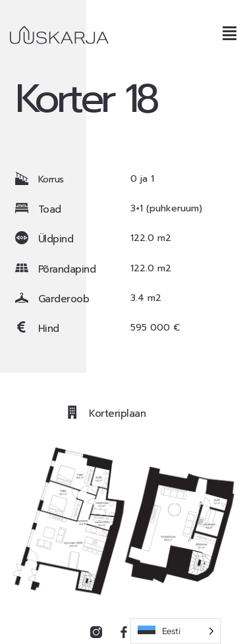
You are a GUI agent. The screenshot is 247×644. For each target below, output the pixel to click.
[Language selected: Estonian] (176, 631)
